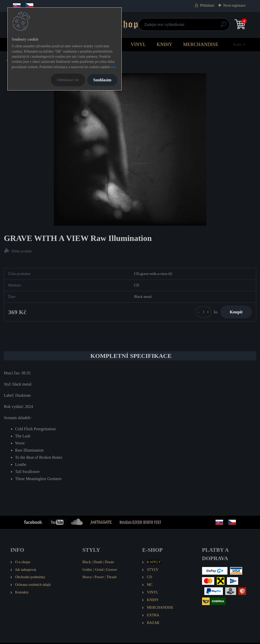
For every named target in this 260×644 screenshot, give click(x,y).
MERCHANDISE (201, 44)
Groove (111, 570)
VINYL (138, 44)
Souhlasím (102, 80)
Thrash (112, 578)
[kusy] (201, 312)
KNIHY (164, 44)
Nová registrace (234, 5)
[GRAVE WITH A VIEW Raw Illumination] (130, 149)
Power (99, 578)
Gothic (87, 570)
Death (98, 563)
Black (87, 563)
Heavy (87, 578)
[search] (191, 26)
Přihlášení (207, 5)
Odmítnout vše (68, 80)
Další (237, 44)
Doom (109, 563)
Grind (99, 570)
